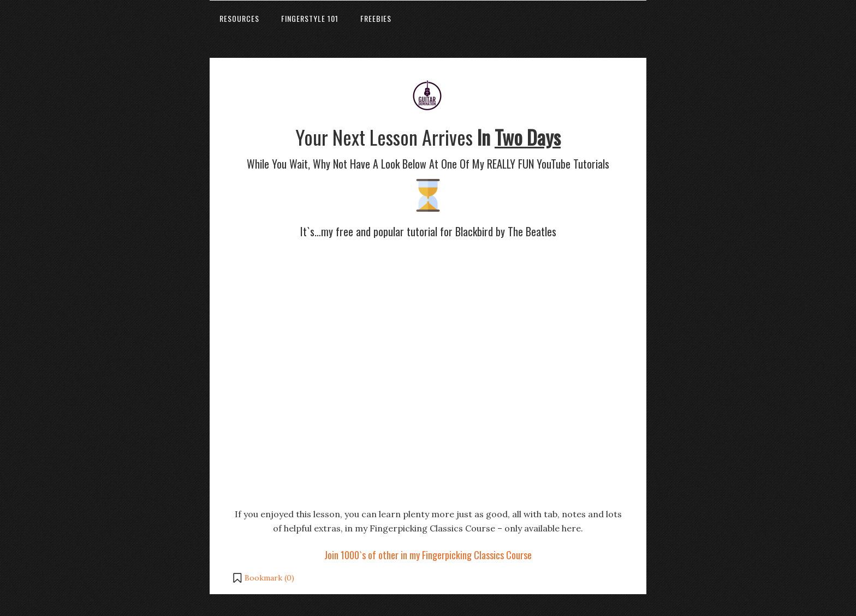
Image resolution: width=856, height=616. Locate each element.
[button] (263, 578)
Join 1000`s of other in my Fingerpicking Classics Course (428, 555)
